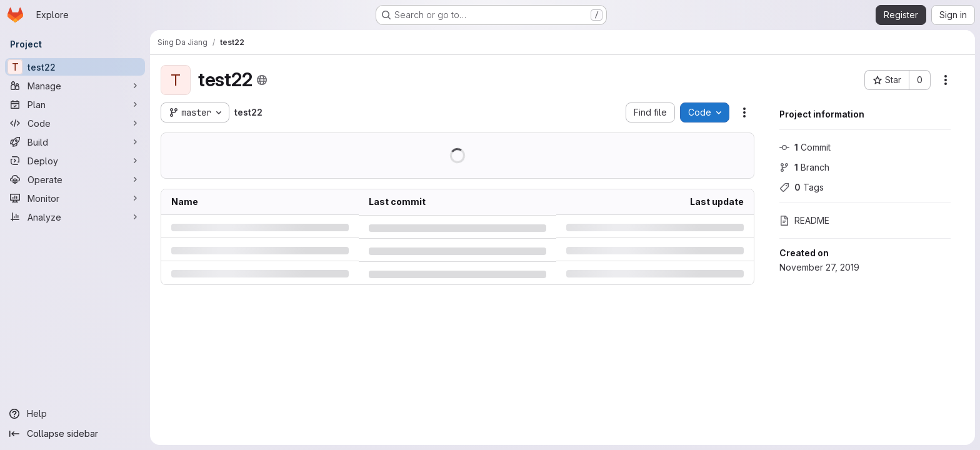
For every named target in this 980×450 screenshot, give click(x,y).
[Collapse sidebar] (75, 434)
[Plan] (75, 104)
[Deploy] (75, 161)
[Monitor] (75, 198)
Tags (802, 187)
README (804, 220)
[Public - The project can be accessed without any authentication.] (262, 80)
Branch (804, 167)
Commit (805, 147)
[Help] (75, 414)
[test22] (75, 67)
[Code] (75, 123)
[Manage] (75, 86)
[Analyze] (75, 217)
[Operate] (75, 179)
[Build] (75, 142)
